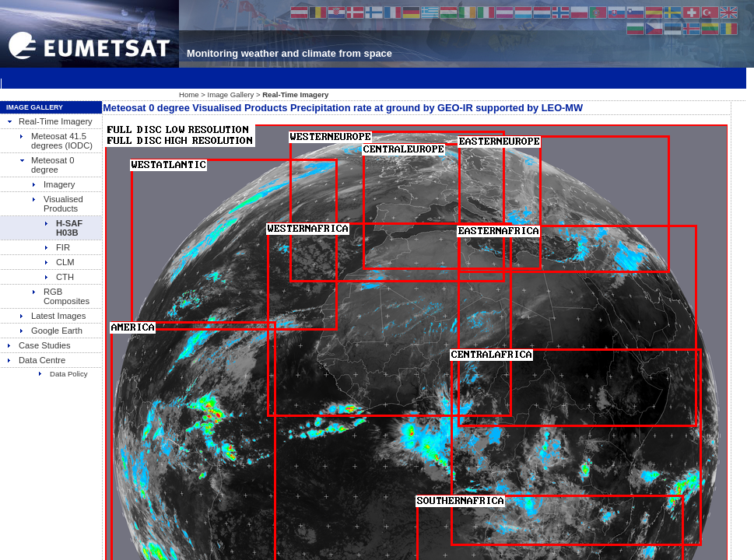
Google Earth (51, 331)
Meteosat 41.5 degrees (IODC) (56, 141)
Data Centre (36, 360)
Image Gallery (231, 94)
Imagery (53, 184)
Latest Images (52, 316)
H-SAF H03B (63, 228)
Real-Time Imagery (49, 121)
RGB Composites (60, 296)
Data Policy (63, 374)
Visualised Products (57, 204)
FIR (57, 247)
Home (189, 94)
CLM (59, 262)
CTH (59, 277)
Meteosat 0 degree (46, 165)
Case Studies (39, 345)
